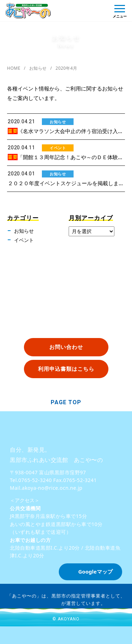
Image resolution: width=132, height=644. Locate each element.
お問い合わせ (66, 347)
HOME (14, 68)
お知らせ (38, 68)
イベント (24, 240)
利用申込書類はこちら (66, 369)
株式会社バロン (44, 603)
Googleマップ (95, 571)
